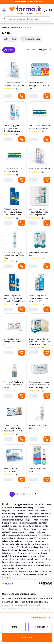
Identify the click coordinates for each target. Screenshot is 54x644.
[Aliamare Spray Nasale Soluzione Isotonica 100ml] (14, 79)
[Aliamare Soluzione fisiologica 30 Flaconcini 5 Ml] (14, 336)
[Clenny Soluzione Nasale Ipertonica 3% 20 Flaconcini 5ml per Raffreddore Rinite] (40, 336)
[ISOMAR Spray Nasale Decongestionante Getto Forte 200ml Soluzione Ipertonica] (14, 206)
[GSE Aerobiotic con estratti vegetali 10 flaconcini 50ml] (40, 123)
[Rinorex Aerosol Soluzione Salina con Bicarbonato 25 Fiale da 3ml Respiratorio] (40, 379)
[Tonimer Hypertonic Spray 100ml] (40, 422)
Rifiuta (14, 627)
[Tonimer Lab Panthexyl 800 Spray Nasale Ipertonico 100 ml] (14, 379)
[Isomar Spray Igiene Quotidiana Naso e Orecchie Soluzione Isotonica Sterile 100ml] (14, 123)
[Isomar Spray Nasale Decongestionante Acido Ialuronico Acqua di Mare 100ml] (14, 293)
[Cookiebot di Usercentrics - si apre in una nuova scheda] (39, 584)
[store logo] (25, 10)
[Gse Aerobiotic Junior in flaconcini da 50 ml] (14, 164)
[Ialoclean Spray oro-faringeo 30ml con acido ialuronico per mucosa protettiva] (40, 206)
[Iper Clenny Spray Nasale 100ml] (40, 249)
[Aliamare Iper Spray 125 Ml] (40, 164)
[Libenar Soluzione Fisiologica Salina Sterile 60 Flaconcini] (40, 79)
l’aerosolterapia (24, 553)
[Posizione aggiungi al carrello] (22, 96)
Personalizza (40, 627)
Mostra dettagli (38, 618)
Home (4, 27)
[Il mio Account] (45, 10)
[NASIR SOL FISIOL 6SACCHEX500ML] (14, 464)
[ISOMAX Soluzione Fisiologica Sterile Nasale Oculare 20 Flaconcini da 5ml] (14, 422)
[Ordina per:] (44, 50)
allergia (43, 574)
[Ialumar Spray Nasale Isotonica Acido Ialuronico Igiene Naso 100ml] (40, 293)
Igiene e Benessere (17, 27)
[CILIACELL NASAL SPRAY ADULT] (40, 464)
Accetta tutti (27, 637)
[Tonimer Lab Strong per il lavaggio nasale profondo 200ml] (14, 249)
